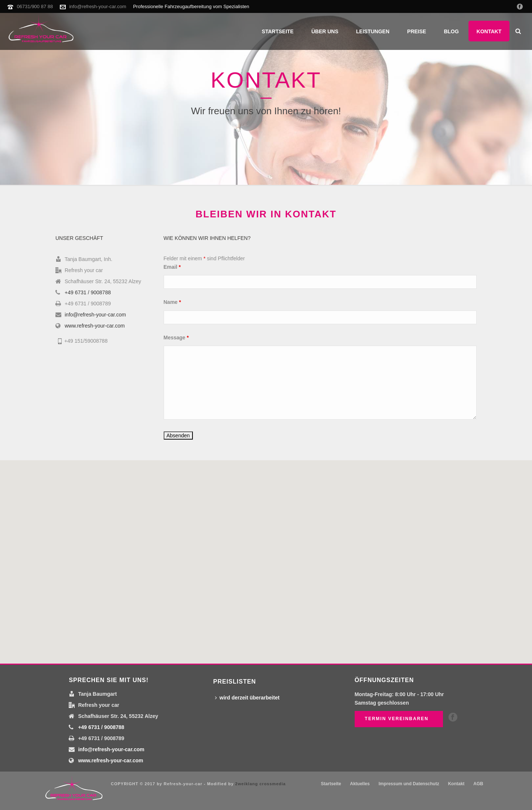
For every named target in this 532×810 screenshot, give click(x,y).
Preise (417, 31)
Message (176, 338)
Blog (451, 31)
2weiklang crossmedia (261, 784)
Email (172, 267)
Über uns (325, 31)
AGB (478, 784)
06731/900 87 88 (35, 6)
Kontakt (489, 31)
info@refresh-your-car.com (98, 6)
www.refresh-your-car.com (95, 326)
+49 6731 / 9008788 (88, 292)
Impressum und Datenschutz (409, 784)
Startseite (278, 31)
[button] (266, 557)
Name (172, 302)
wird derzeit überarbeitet (247, 698)
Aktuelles (360, 784)
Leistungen (373, 31)
